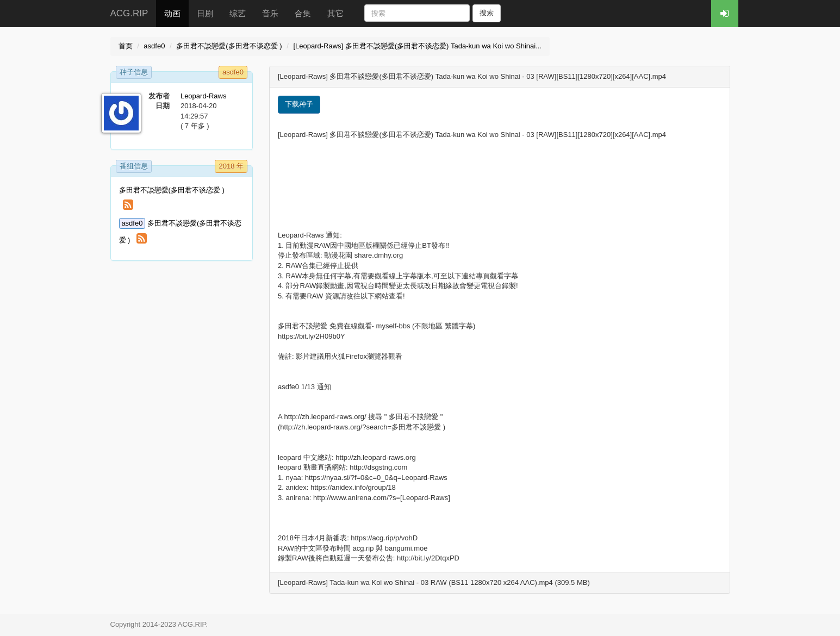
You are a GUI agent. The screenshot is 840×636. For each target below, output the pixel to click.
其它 (335, 13)
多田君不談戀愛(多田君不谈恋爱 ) (229, 46)
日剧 (205, 13)
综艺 (238, 13)
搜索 (487, 13)
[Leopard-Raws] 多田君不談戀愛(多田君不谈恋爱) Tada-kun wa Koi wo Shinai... (417, 46)
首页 (126, 46)
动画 (172, 13)
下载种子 (299, 104)
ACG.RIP (129, 13)
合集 (303, 13)
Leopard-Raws (204, 96)
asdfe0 (154, 46)
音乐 (270, 13)
